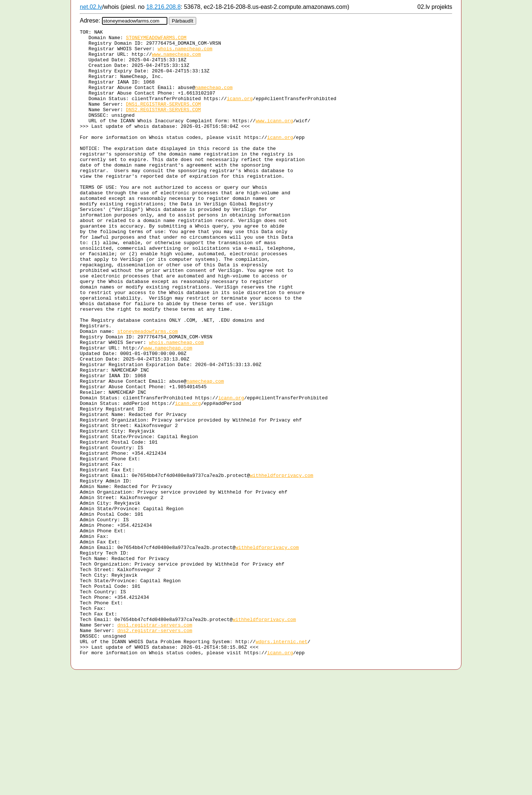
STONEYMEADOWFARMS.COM (156, 40)
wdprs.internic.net (282, 764)
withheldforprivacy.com (282, 565)
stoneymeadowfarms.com (147, 392)
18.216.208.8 (163, 7)
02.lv (424, 7)
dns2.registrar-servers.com (155, 751)
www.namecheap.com (176, 59)
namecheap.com (214, 99)
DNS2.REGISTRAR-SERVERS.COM (163, 126)
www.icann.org (274, 139)
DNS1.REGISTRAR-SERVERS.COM (163, 119)
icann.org (240, 113)
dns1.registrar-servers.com (155, 744)
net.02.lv (91, 7)
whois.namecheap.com (185, 53)
